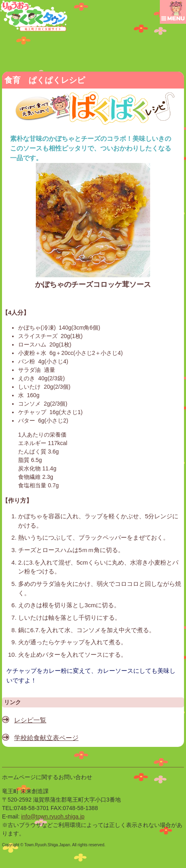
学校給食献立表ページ (46, 738)
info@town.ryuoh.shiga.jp (53, 816)
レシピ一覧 (30, 720)
